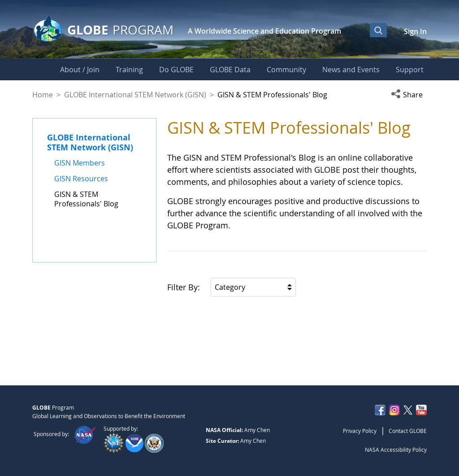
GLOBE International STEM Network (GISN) (135, 95)
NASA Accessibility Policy (396, 450)
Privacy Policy (360, 431)
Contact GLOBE (408, 431)
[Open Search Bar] (378, 30)
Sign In (415, 31)
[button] (409, 95)
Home (43, 95)
